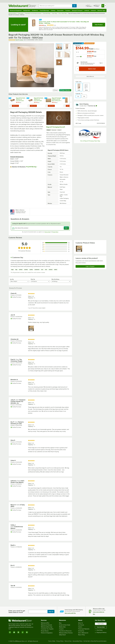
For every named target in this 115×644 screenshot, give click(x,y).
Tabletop (53, 10)
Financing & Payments (84, 629)
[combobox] (55, 6)
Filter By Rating (55, 279)
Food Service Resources (65, 631)
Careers (80, 627)
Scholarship (81, 631)
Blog (60, 623)
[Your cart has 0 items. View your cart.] (104, 6)
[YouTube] (14, 632)
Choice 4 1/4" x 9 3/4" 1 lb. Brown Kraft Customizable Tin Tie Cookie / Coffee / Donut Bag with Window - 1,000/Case (64, 22)
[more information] (96, 106)
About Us (81, 623)
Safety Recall (62, 635)
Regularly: (78, 46)
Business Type (101, 10)
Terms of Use (47, 232)
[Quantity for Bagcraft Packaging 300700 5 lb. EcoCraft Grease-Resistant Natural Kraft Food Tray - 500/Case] (11, 106)
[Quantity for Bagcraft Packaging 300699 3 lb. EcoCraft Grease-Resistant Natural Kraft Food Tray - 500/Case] (29, 106)
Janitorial (87, 10)
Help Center (101, 624)
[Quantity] (77, 69)
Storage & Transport (77, 10)
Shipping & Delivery (101, 632)
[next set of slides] (71, 102)
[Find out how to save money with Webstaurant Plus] (40, 20)
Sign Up (51, 612)
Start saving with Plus (70, 613)
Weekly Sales (62, 627)
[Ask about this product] (40, 228)
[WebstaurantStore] (22, 621)
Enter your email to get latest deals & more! (17, 612)
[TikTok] (23, 632)
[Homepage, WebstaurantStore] (22, 6)
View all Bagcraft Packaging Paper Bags (90, 141)
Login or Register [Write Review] (90, 266)
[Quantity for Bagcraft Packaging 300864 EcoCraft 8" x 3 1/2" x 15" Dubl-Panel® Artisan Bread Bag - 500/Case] (65, 106)
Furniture (68, 10)
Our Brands (81, 625)
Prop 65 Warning (31, 167)
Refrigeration (27, 10)
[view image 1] (79, 249)
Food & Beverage (44, 10)
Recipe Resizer (45, 631)
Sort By (12, 279)
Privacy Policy (55, 232)
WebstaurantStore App (47, 627)
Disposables (60, 10)
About (49, 130)
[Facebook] (18, 632)
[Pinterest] (27, 632)
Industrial (93, 10)
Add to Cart (15, 106)
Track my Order (101, 627)
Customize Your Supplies (47, 629)
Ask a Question (65, 90)
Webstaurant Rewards (46, 625)
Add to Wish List (90, 76)
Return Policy (82, 635)
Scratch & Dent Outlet (65, 625)
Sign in (101, 63)
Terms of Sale (52, 641)
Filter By (33, 279)
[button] (59, 47)
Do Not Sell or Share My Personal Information (95, 641)
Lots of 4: (79, 57)
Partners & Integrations (47, 633)
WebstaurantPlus (45, 623)
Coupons (61, 629)
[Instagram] (10, 632)
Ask (66, 228)
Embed (59, 130)
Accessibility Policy (78, 641)
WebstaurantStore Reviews (66, 633)
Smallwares (35, 10)
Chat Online (99, 630)
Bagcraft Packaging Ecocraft (56, 127)
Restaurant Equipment (16, 10)
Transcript (54, 130)
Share (55, 90)
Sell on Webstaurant (83, 633)
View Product (99, 25)
